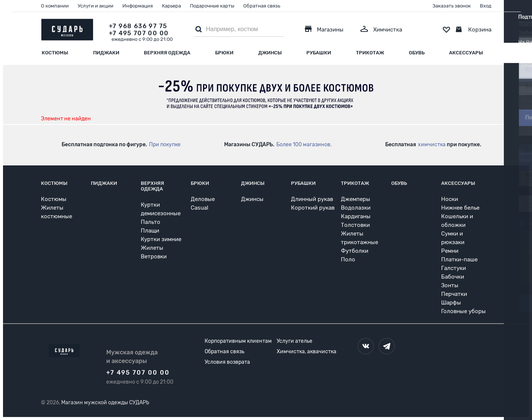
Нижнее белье (460, 208)
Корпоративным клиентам (238, 341)
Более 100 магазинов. (304, 145)
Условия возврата (227, 362)
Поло (348, 259)
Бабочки (453, 277)
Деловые (203, 199)
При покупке (165, 145)
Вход (486, 6)
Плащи (150, 231)
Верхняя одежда (167, 53)
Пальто (151, 222)
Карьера (171, 6)
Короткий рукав (313, 208)
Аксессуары (466, 53)
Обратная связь (262, 6)
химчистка (432, 145)
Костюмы (55, 53)
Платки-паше (459, 259)
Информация (138, 6)
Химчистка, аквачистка (307, 352)
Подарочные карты (212, 6)
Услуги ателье (295, 341)
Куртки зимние (161, 239)
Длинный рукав (312, 199)
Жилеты (152, 248)
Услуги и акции (96, 6)
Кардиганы (356, 216)
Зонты (450, 285)
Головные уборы (463, 311)
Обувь (417, 53)
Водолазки (356, 208)
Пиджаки (106, 53)
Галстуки (454, 268)
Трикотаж (370, 53)
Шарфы (451, 303)
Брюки (224, 53)
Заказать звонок (452, 6)
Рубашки (319, 53)
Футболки (355, 251)
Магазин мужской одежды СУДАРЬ (105, 403)
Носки (450, 199)
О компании (55, 6)
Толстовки (355, 225)
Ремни (450, 251)
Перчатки (454, 294)
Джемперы (356, 199)
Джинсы (270, 53)
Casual (200, 208)
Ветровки (154, 256)
